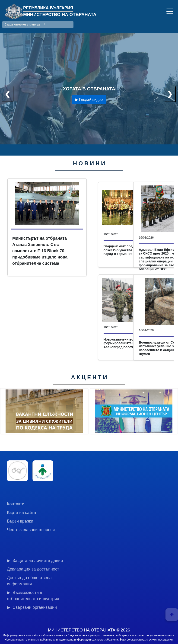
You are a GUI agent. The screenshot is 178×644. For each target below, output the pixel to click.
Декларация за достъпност (33, 569)
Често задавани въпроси (31, 530)
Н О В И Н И (89, 163)
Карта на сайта (21, 513)
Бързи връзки (20, 521)
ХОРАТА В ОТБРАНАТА (89, 89)
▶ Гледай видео (89, 100)
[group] (44, 411)
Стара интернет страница (25, 24)
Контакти (16, 504)
